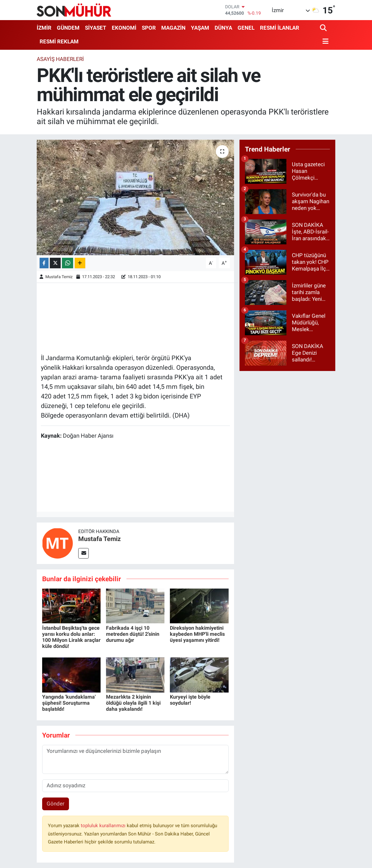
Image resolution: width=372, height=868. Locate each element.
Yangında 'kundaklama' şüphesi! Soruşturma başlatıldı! (69, 703)
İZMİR (44, 28)
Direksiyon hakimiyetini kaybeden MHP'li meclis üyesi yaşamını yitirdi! (197, 634)
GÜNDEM (68, 28)
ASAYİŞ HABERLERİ (60, 59)
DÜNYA (223, 28)
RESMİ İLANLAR (280, 28)
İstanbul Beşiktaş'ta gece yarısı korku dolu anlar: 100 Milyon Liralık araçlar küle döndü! (71, 637)
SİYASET (96, 28)
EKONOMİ (124, 28)
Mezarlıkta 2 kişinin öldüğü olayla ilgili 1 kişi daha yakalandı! (133, 703)
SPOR (149, 28)
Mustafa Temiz (59, 277)
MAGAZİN (173, 28)
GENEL (246, 28)
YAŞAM (200, 28)
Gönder (56, 804)
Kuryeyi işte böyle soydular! (190, 700)
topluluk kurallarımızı (104, 826)
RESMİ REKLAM (59, 41)
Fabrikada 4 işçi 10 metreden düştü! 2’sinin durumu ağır (133, 634)
